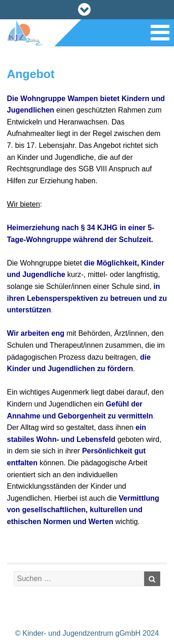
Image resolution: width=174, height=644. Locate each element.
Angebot (31, 74)
